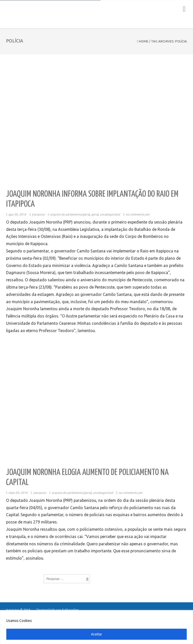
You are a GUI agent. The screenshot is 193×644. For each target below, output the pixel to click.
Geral (95, 214)
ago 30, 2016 (17, 214)
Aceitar (96, 634)
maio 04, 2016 (18, 493)
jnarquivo (38, 214)
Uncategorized (110, 214)
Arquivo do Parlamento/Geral (70, 214)
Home (144, 41)
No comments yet (138, 214)
